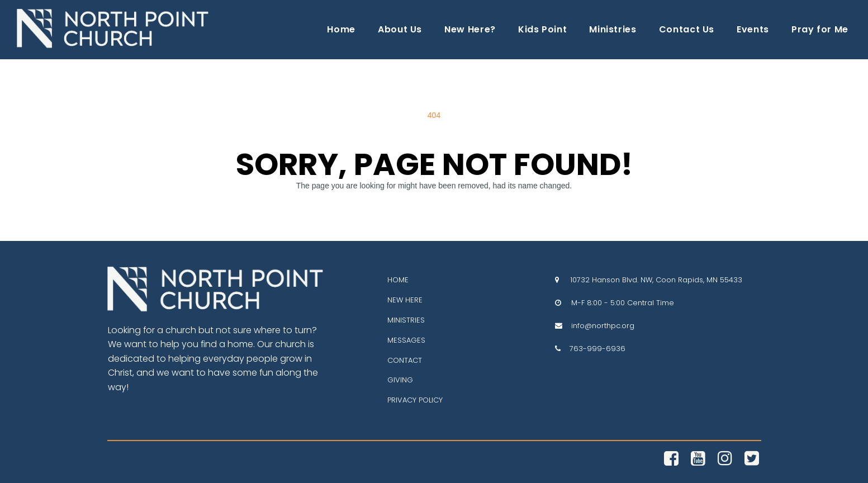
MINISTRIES (406, 320)
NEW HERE (405, 300)
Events (753, 29)
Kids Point (542, 29)
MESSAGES (406, 340)
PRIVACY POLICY (415, 400)
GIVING (400, 380)
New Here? (470, 29)
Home (341, 29)
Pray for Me (820, 29)
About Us (400, 29)
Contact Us (687, 29)
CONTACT (405, 360)
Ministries (613, 29)
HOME (398, 280)
